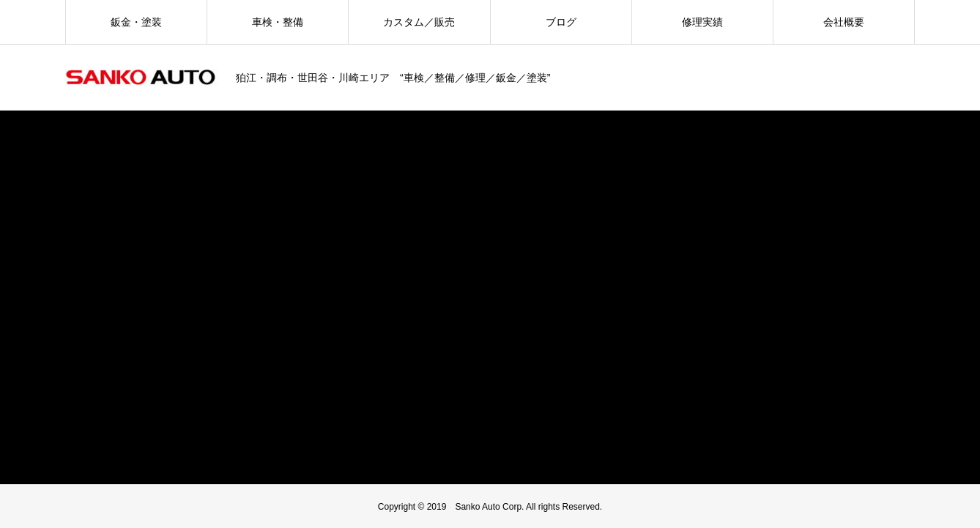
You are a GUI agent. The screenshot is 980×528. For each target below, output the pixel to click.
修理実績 (702, 22)
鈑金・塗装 (136, 22)
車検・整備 (278, 22)
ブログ (561, 22)
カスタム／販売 (419, 22)
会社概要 (844, 22)
